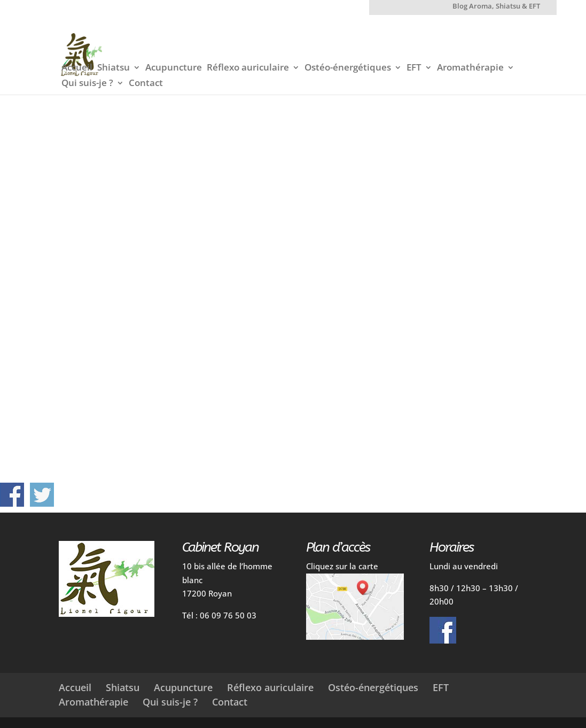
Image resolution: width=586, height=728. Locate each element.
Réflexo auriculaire (248, 68)
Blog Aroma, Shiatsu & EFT (496, 7)
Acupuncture (174, 68)
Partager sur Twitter (42, 495)
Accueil (77, 68)
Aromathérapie (470, 68)
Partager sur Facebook (12, 495)
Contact (146, 84)
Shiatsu (114, 68)
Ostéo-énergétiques (348, 68)
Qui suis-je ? (87, 84)
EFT (414, 68)
